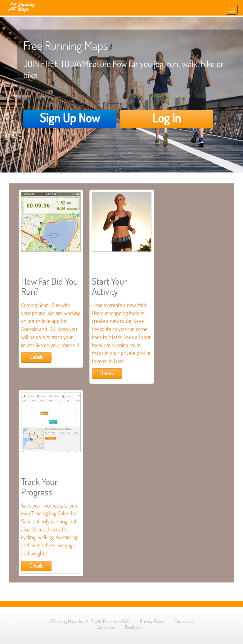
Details (36, 357)
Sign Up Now (70, 118)
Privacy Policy (152, 621)
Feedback (133, 627)
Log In (166, 118)
